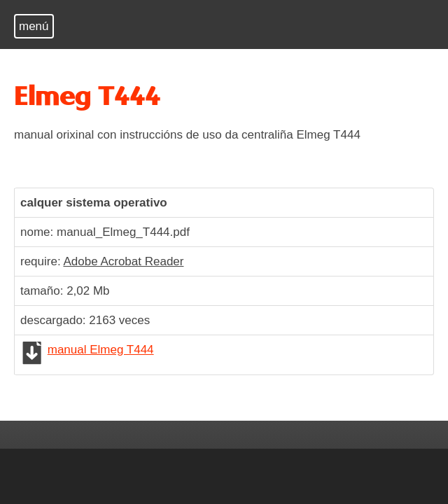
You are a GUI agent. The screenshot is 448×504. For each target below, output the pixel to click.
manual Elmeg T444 (101, 350)
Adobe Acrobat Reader (123, 261)
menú (34, 26)
